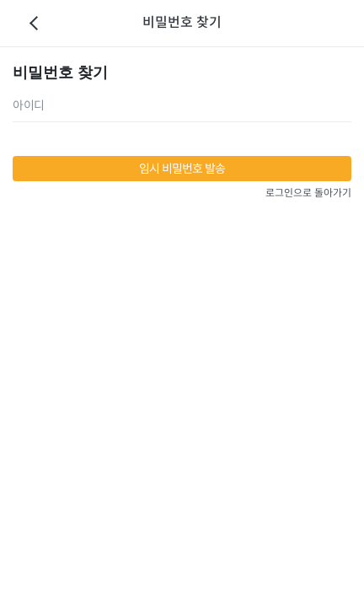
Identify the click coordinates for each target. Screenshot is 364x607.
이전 (34, 24)
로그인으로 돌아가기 (308, 193)
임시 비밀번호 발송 (182, 169)
